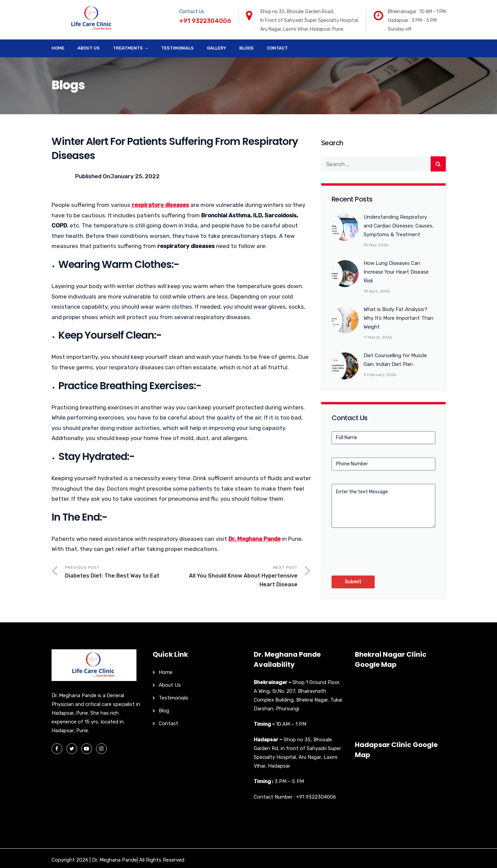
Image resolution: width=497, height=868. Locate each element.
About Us (89, 48)
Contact (277, 48)
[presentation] (383, 554)
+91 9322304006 (316, 797)
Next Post (239, 577)
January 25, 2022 (135, 176)
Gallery (216, 48)
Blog (164, 711)
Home (58, 48)
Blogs (246, 48)
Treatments (128, 48)
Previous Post (123, 573)
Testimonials (177, 48)
